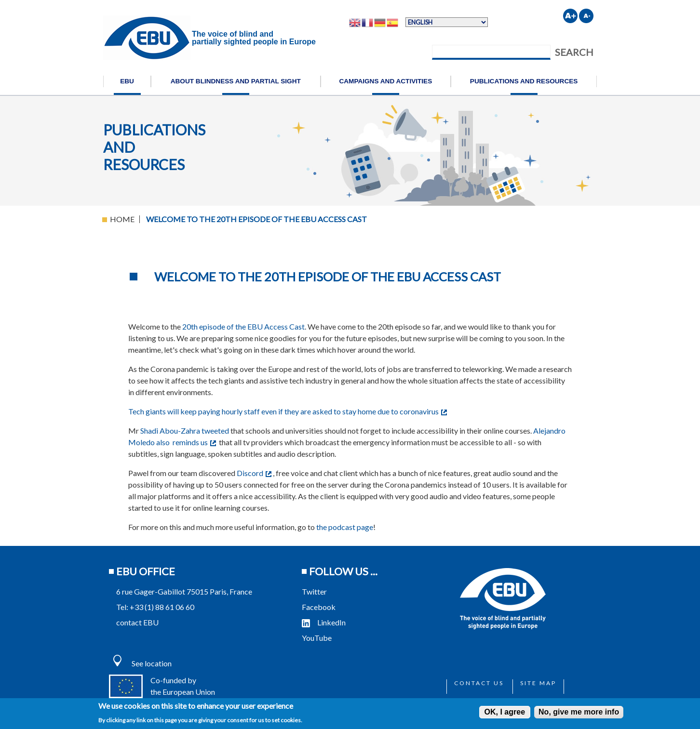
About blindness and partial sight (236, 81)
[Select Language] (447, 22)
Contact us (479, 683)
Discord (254, 473)
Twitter (314, 591)
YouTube (317, 638)
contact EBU (137, 622)
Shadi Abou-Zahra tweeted (185, 431)
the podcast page (345, 527)
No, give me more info (579, 712)
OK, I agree (505, 712)
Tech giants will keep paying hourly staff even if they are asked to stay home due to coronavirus (288, 411)
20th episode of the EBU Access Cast (243, 326)
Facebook (319, 607)
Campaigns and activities (385, 81)
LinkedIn (324, 622)
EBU (127, 81)
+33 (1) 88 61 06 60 (162, 607)
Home (122, 219)
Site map (538, 683)
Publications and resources (524, 81)
